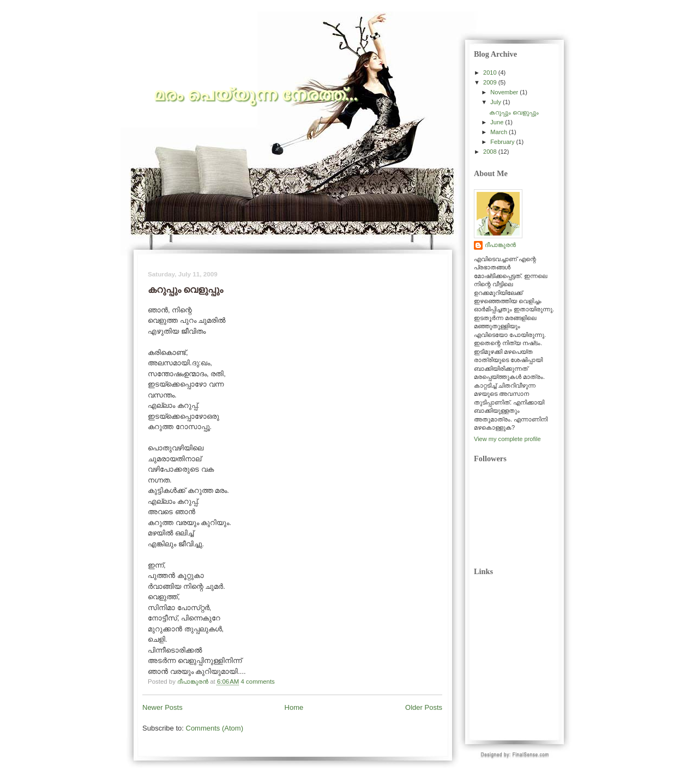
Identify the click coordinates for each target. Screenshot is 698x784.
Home (294, 707)
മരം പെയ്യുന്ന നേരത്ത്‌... (255, 95)
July (497, 102)
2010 (491, 73)
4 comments (258, 682)
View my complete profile (507, 439)
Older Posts (424, 707)
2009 (491, 82)
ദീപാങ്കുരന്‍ (500, 245)
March (500, 132)
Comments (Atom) (215, 728)
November (505, 92)
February (503, 142)
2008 (491, 152)
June (498, 122)
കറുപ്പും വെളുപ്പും (514, 112)
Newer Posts (163, 707)
